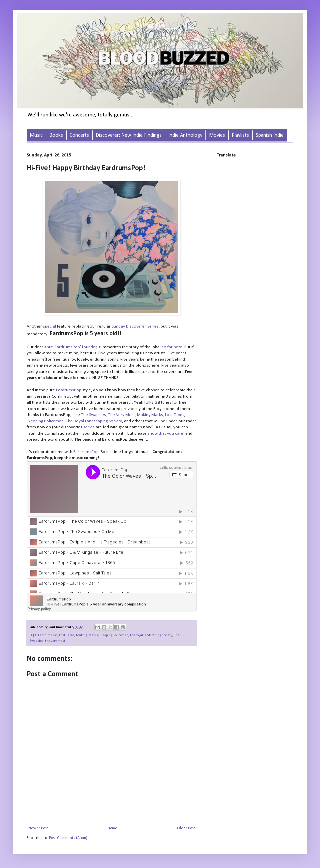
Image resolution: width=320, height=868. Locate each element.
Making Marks (87, 635)
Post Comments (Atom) (68, 838)
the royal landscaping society (151, 635)
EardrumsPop (48, 635)
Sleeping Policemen (46, 421)
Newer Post (38, 828)
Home (112, 828)
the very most (55, 641)
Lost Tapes (67, 635)
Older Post (186, 828)
